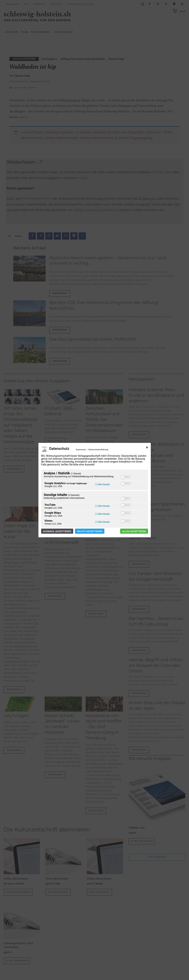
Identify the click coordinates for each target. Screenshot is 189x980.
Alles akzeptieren (134, 531)
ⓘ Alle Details (102, 484)
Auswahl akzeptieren (57, 531)
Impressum (81, 449)
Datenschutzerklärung (98, 449)
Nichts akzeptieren (90, 531)
